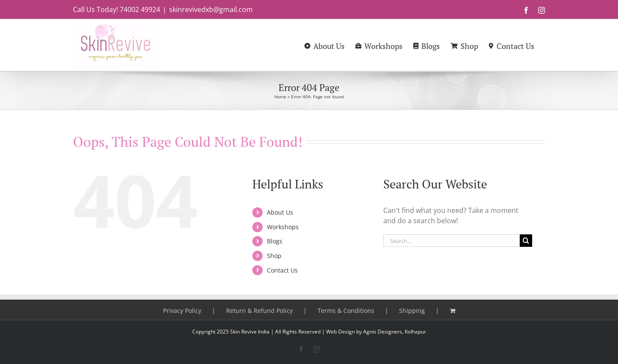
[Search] (526, 241)
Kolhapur (415, 332)
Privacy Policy (182, 311)
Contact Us (282, 270)
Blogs (275, 241)
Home (280, 97)
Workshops (283, 227)
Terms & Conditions (346, 311)
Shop (274, 256)
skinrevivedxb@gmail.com (211, 9)
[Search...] (451, 241)
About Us (280, 212)
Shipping (412, 311)
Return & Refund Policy (259, 311)
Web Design (341, 332)
